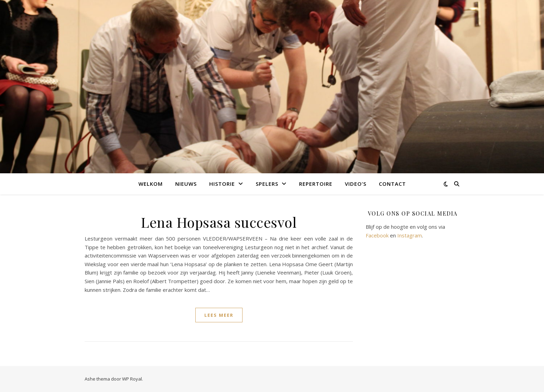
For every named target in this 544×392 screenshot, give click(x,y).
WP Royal (132, 379)
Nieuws (186, 184)
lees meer (219, 315)
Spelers (267, 184)
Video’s (356, 184)
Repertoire (316, 184)
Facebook (377, 235)
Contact (392, 184)
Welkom (151, 184)
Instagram (410, 235)
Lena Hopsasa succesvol (219, 222)
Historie (222, 184)
